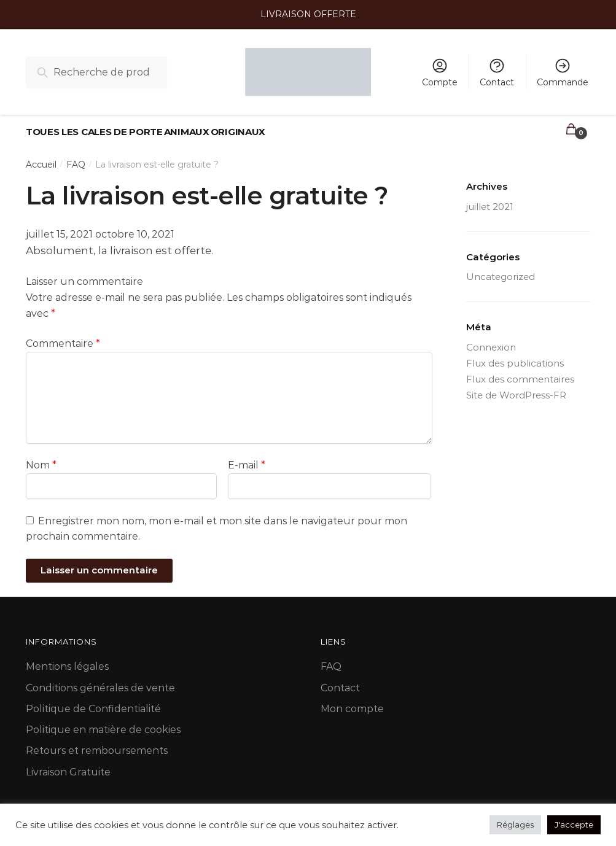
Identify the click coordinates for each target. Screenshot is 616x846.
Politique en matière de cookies (103, 723)
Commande (563, 72)
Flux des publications (515, 356)
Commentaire (63, 337)
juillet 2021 (490, 199)
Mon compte (352, 702)
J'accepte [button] (574, 825)
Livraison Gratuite (68, 765)
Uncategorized (501, 270)
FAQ (76, 158)
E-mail (247, 458)
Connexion (491, 340)
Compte (440, 72)
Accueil (41, 158)
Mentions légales (67, 660)
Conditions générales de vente (100, 681)
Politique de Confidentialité (93, 702)
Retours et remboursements (97, 744)
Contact (497, 72)
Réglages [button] (515, 825)
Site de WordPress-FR (516, 388)
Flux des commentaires (520, 372)
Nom (41, 458)
